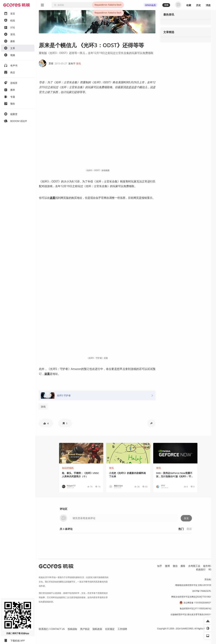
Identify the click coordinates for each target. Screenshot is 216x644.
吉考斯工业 (194, 566)
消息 (208, 5)
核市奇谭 (208, 566)
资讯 (78, 63)
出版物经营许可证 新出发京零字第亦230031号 (192, 614)
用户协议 (85, 629)
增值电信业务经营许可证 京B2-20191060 (194, 585)
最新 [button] (189, 529)
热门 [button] (181, 529)
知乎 (160, 566)
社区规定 (110, 629)
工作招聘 (122, 629)
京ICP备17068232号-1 (202, 591)
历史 (198, 5)
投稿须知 (72, 629)
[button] (46, 423)
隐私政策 (97, 629)
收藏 (189, 5)
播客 (183, 566)
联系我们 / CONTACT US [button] (52, 629)
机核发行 (201, 569)
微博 (167, 566)
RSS (211, 569)
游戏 (43, 407)
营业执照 (209, 579)
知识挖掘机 (68, 468)
